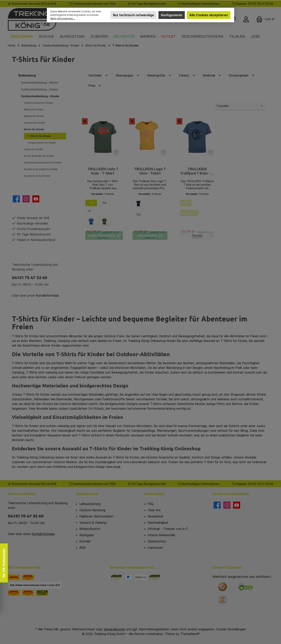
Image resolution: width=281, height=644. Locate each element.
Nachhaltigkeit (158, 523)
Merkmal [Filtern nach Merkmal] (212, 75)
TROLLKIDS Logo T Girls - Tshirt (150, 171)
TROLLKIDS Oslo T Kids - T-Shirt (103, 171)
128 (187, 204)
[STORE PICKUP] (42, 593)
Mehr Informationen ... (63, 18)
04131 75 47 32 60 (30, 278)
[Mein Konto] (246, 19)
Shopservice (87, 494)
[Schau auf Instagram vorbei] (26, 199)
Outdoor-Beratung (92, 510)
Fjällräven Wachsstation (96, 516)
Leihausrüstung (90, 504)
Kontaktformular (47, 295)
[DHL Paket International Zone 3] (28, 593)
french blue (191, 215)
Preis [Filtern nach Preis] (95, 86)
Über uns (154, 510)
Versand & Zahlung (93, 523)
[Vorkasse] (155, 577)
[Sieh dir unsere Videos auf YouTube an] (36, 199)
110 (91, 203)
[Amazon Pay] (140, 577)
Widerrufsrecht (90, 529)
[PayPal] (128, 577)
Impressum (155, 548)
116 (104, 203)
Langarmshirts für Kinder (42, 143)
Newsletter (156, 516)
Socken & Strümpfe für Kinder (41, 169)
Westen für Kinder (34, 116)
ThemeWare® (190, 634)
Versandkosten (114, 629)
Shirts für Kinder (34, 129)
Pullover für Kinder (35, 123)
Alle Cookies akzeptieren (209, 15)
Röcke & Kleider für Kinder (39, 156)
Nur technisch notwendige (133, 15)
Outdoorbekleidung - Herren (40, 83)
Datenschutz (157, 541)
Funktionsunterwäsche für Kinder (43, 163)
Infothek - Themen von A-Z (168, 529)
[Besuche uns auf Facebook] (16, 199)
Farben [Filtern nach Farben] (187, 75)
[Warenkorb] (264, 19)
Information (155, 494)
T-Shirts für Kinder (40, 136)
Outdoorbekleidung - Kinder (40, 96)
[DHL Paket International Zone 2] (14, 593)
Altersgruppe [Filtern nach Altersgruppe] (128, 75)
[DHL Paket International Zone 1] (28, 577)
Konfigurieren (172, 15)
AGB (83, 548)
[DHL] (14, 577)
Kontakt (85, 541)
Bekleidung (27, 75)
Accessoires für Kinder (37, 176)
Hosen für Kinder (34, 149)
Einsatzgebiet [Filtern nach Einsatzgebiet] (242, 75)
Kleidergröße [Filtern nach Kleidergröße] (159, 75)
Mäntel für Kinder (34, 109)
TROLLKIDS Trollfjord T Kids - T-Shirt (197, 171)
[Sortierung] (240, 106)
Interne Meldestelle (161, 535)
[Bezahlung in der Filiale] (116, 577)
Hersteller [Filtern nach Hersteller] (98, 75)
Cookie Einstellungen (231, 629)
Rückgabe (87, 535)
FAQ (151, 504)
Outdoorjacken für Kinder (38, 103)
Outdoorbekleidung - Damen (40, 89)
